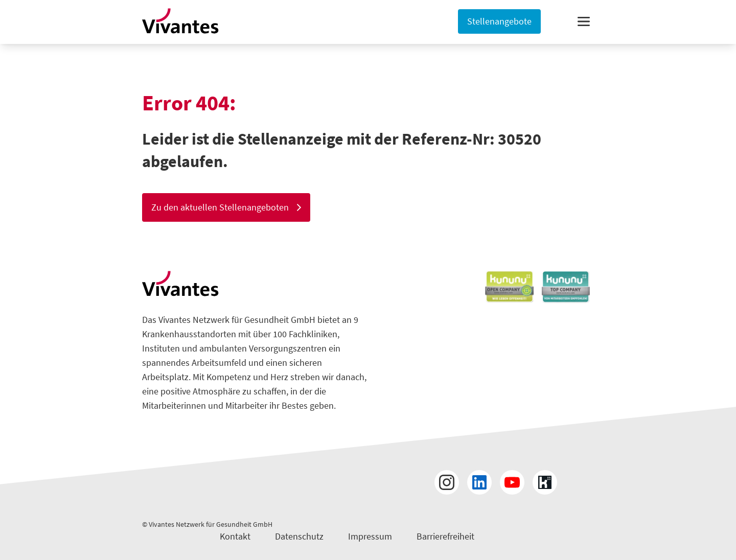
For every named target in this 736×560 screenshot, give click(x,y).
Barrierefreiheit (445, 536)
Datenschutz (299, 536)
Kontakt (235, 536)
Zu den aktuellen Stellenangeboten (226, 207)
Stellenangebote (499, 21)
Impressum (370, 536)
